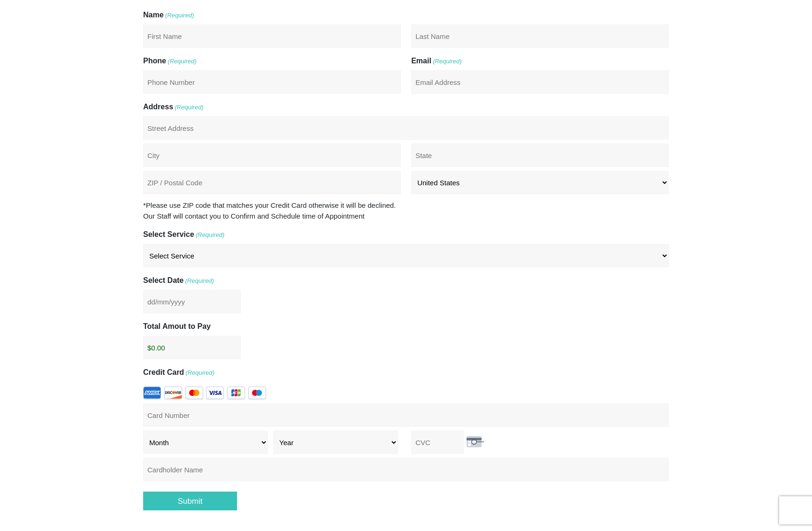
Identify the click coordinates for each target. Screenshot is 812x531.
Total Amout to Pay (177, 326)
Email (436, 61)
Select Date (179, 281)
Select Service (184, 235)
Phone (170, 61)
